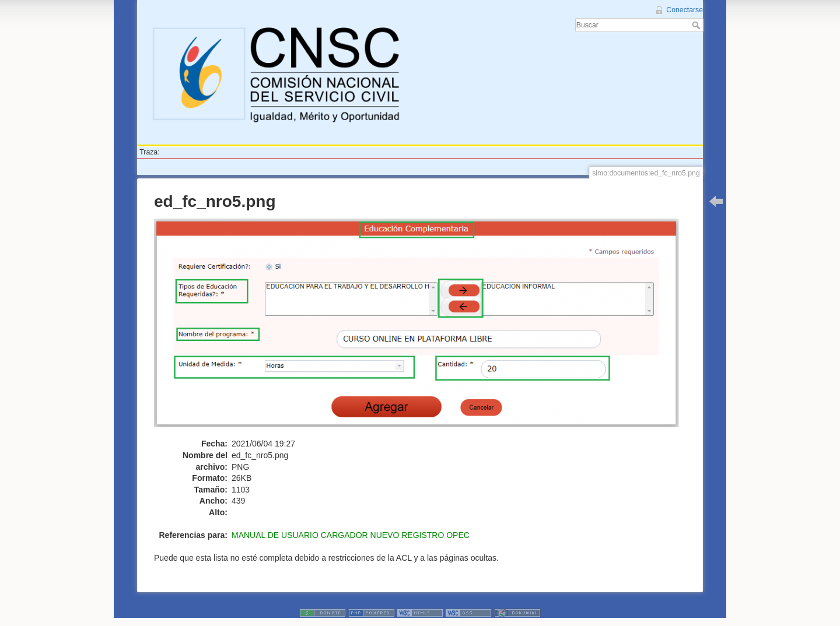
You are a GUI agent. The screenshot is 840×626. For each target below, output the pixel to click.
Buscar (697, 25)
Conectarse (685, 10)
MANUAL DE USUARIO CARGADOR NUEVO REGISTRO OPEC (351, 535)
